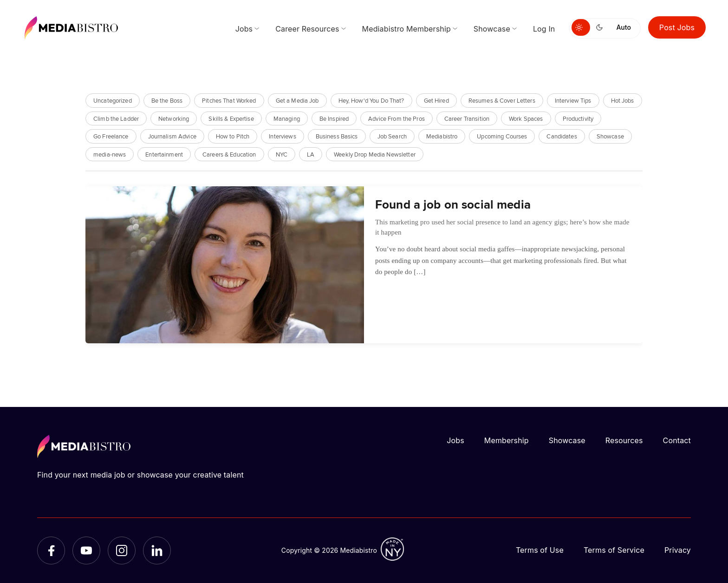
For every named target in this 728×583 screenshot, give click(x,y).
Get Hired (436, 100)
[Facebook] (51, 550)
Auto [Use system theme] (623, 27)
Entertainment (164, 154)
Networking (174, 118)
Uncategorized (113, 100)
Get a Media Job (297, 100)
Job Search (392, 136)
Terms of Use (540, 550)
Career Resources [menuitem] (307, 29)
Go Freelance (111, 136)
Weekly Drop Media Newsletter (375, 154)
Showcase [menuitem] (492, 29)
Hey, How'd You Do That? (371, 100)
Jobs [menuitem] (244, 29)
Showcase (610, 136)
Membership (507, 440)
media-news (110, 154)
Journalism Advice (172, 136)
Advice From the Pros (396, 118)
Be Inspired (334, 118)
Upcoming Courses (502, 136)
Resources (624, 440)
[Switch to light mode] (581, 27)
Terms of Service (614, 550)
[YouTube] (86, 550)
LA (311, 154)
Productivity (578, 118)
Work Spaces (526, 118)
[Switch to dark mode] (601, 27)
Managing (287, 118)
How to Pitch (233, 136)
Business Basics (337, 136)
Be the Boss (167, 100)
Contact (677, 440)
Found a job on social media (453, 204)
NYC (282, 154)
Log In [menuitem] (544, 29)
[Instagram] (122, 550)
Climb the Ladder (116, 118)
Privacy (678, 550)
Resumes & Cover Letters (502, 100)
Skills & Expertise (231, 118)
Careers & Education (229, 154)
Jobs (455, 440)
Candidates (562, 136)
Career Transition (467, 118)
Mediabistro (442, 136)
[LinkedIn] (157, 550)
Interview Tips (573, 100)
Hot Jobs (623, 100)
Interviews (282, 136)
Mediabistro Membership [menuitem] (406, 29)
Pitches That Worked (229, 100)
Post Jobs (677, 27)
